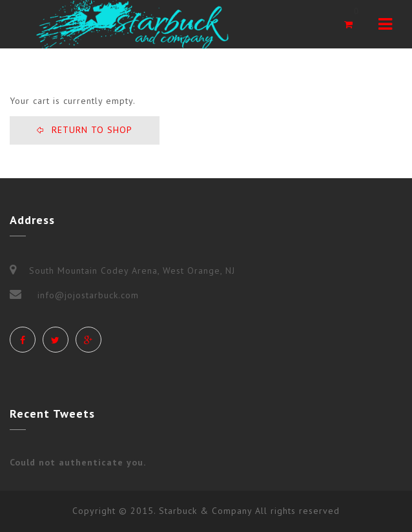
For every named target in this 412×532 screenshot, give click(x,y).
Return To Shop (90, 130)
